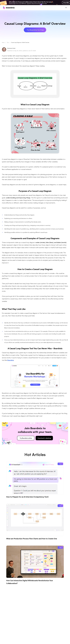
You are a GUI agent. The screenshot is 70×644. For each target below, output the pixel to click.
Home (3, 42)
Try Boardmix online (26, 438)
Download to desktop (44, 438)
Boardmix (11, 360)
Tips (8, 42)
